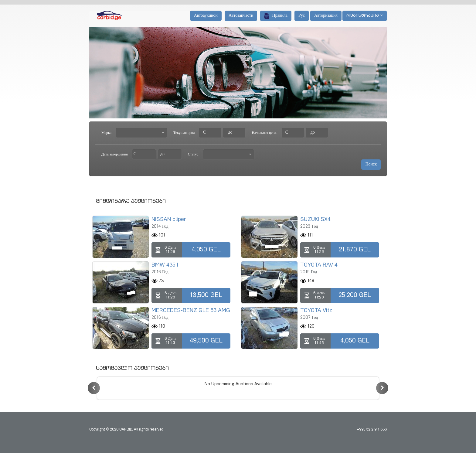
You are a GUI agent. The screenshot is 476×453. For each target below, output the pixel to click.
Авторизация (326, 16)
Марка (106, 133)
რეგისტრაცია (365, 15)
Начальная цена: (264, 133)
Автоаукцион (206, 16)
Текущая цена (184, 133)
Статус (193, 155)
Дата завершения (115, 155)
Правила (276, 16)
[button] (94, 388)
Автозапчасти (241, 16)
